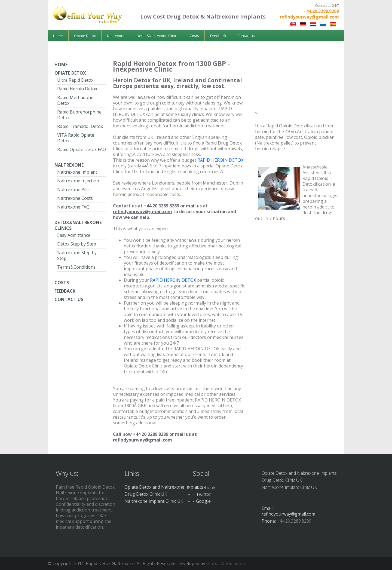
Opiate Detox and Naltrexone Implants (164, 487)
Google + (205, 501)
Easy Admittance (74, 235)
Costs (194, 36)
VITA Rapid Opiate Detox (76, 138)
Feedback (218, 36)
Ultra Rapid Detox (75, 80)
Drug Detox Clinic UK (146, 494)
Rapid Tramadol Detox (80, 126)
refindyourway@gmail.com (309, 17)
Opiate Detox (85, 36)
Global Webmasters (226, 563)
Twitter (203, 494)
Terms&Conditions (76, 267)
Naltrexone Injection (78, 181)
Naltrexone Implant (77, 172)
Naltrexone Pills (73, 189)
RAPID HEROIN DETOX (220, 160)
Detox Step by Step (77, 244)
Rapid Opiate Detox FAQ (82, 149)
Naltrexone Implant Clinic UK (154, 501)
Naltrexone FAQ (73, 207)
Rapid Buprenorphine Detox (79, 115)
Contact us (246, 36)
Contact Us (69, 299)
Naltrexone (116, 36)
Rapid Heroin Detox (77, 89)
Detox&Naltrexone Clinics (158, 36)
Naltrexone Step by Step (77, 255)
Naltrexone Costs (75, 198)
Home (58, 36)
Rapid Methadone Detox (75, 100)
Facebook (206, 488)
